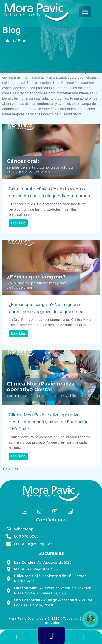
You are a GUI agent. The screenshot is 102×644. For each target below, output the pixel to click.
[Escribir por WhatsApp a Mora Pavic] (85, 638)
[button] (85, 12)
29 (16, 469)
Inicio (9, 41)
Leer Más (18, 223)
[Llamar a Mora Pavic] (17, 638)
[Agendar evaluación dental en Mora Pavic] (52, 637)
